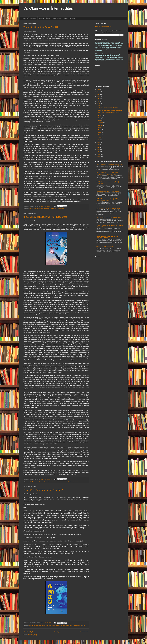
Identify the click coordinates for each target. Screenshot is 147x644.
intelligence (59, 625)
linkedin (67, 625)
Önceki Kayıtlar (84, 632)
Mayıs (100, 127)
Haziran (101, 125)
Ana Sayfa (57, 632)
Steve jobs (57, 209)
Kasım (100, 116)
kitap (64, 625)
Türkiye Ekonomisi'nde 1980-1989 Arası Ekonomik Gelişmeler (107, 237)
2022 (98, 99)
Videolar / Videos (44, 18)
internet (39, 209)
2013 (98, 154)
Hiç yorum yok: (48, 206)
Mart (100, 132)
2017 (98, 145)
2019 (98, 140)
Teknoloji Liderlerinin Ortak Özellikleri (42, 27)
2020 (98, 104)
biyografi (31, 209)
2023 (98, 97)
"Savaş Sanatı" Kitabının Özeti (105, 247)
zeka (28, 627)
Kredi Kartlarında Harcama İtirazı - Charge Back (109, 165)
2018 (98, 142)
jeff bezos (43, 209)
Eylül (100, 120)
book (40, 625)
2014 (98, 152)
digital (41, 482)
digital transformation (48, 482)
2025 (98, 92)
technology (64, 482)
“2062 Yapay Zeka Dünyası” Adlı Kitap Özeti (45, 217)
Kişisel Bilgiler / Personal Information (64, 18)
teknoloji (62, 209)
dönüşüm (59, 482)
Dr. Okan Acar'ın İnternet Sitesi (49, 8)
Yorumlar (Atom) (32, 635)
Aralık (100, 106)
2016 (98, 147)
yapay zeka (75, 482)
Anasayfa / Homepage (29, 18)
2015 (98, 150)
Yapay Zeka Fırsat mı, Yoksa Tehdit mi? (43, 490)
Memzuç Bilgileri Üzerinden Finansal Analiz (108, 208)
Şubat (100, 135)
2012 (98, 157)
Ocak (100, 137)
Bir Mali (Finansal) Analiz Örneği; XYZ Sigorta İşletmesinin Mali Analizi (109, 200)
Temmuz (101, 123)
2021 (98, 101)
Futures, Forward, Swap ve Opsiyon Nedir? (108, 191)
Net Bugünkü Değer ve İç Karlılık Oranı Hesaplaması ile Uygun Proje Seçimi (107, 173)
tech (71, 625)
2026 (98, 89)
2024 (98, 94)
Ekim (100, 118)
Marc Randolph (50, 209)
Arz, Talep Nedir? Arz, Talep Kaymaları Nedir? (109, 218)
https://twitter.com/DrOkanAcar (103, 26)
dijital (35, 209)
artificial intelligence (34, 482)
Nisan (100, 130)
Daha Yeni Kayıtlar (29, 632)
